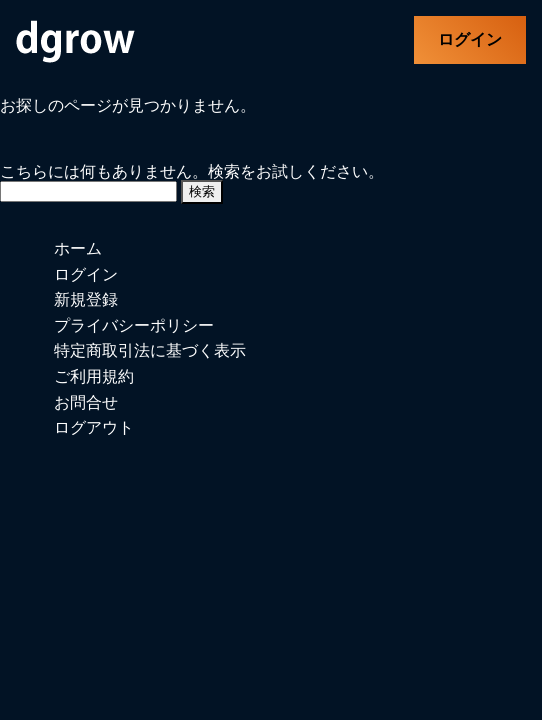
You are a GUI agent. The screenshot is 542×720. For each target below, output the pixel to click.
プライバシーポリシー (134, 325)
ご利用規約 (94, 376)
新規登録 (86, 299)
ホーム (78, 248)
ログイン (470, 39)
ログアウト (94, 427)
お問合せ (86, 402)
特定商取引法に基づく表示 (150, 350)
